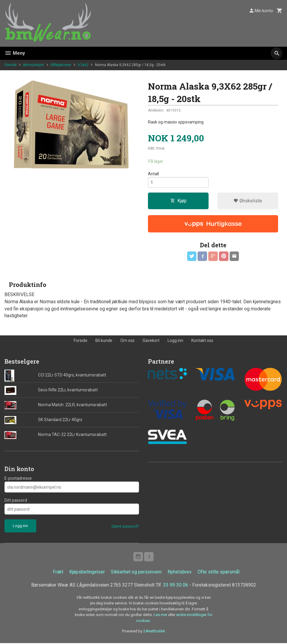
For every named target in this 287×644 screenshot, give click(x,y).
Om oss (127, 341)
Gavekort (151, 341)
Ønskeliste (248, 201)
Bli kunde (104, 341)
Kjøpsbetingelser (87, 573)
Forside (11, 65)
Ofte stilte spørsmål (219, 573)
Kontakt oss (202, 341)
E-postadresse (18, 479)
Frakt (58, 573)
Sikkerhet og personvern (136, 573)
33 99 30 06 (176, 586)
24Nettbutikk (154, 632)
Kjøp (178, 201)
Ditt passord (16, 501)
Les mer (161, 616)
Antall (153, 174)
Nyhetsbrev (180, 573)
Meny (15, 53)
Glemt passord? (125, 527)
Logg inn (175, 341)
